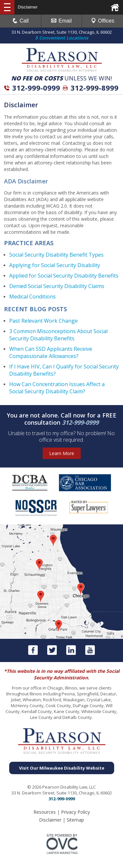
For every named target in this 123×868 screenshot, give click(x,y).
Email (61, 21)
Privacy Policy (75, 812)
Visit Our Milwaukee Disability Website (62, 768)
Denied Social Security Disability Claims (57, 286)
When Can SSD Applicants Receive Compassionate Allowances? (51, 352)
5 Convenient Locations (62, 38)
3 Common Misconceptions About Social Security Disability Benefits (58, 335)
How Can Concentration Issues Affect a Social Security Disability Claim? (57, 388)
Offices (103, 21)
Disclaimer (50, 820)
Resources (45, 812)
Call (21, 21)
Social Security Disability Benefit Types (56, 255)
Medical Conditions (32, 297)
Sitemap (75, 820)
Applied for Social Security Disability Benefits (64, 276)
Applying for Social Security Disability (55, 265)
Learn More (62, 453)
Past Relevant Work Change (43, 321)
